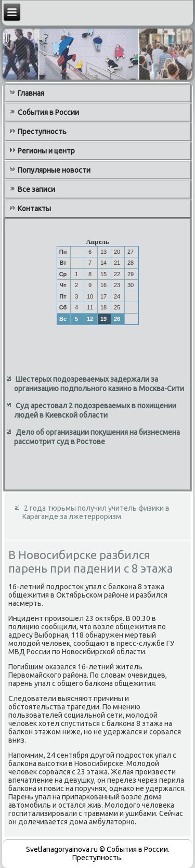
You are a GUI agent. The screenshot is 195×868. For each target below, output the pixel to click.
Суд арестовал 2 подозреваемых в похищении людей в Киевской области (95, 410)
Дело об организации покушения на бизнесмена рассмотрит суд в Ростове (97, 437)
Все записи (36, 189)
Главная (31, 93)
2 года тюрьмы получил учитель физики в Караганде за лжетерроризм (96, 512)
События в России (48, 112)
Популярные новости (54, 170)
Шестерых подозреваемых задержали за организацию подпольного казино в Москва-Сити (99, 384)
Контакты (34, 209)
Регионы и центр (46, 151)
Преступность (42, 132)
